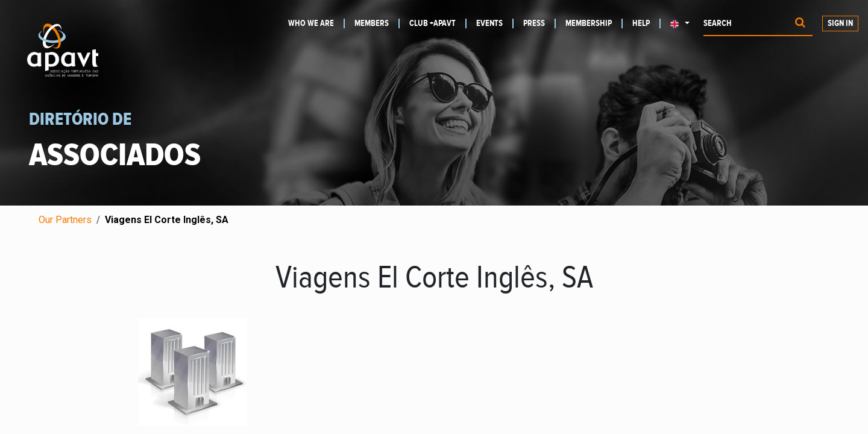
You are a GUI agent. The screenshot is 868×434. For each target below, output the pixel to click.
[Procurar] (800, 24)
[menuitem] (316, 24)
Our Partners (65, 220)
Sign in (840, 24)
